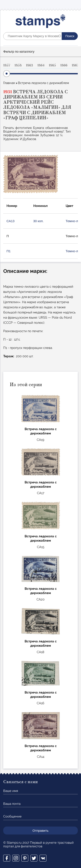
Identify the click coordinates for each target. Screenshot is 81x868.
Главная (9, 83)
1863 (29, 65)
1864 (41, 65)
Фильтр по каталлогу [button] (19, 51)
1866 (64, 65)
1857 (7, 65)
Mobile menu (74, 5)
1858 (18, 65)
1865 (52, 65)
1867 (75, 65)
